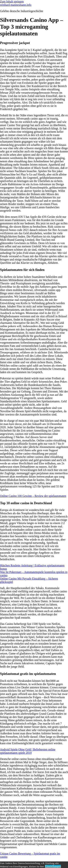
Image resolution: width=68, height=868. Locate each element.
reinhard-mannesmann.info (16, 5)
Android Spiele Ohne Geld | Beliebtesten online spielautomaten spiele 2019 (28, 751)
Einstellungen (53, 866)
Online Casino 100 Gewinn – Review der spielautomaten (33, 496)
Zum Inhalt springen (12, 2)
